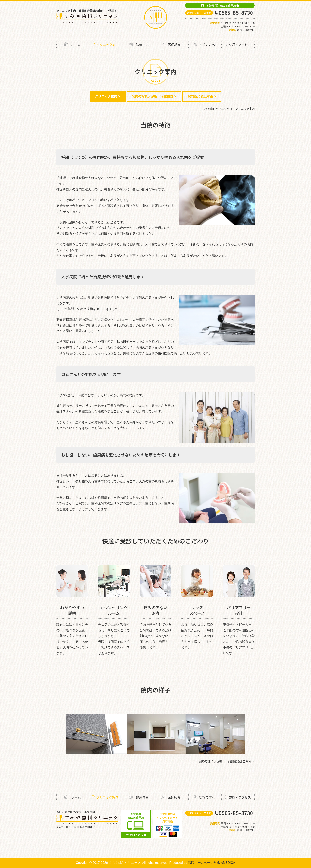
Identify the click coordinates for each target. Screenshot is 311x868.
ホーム (76, 45)
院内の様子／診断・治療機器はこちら (225, 761)
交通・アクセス (240, 45)
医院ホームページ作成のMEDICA (212, 863)
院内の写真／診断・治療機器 (153, 96)
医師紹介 (174, 45)
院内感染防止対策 (200, 96)
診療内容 (142, 45)
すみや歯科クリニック (216, 109)
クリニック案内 (108, 45)
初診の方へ (207, 45)
